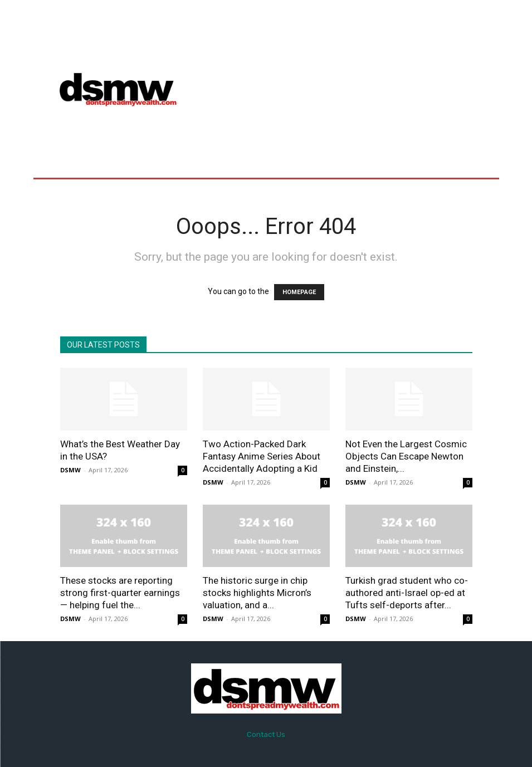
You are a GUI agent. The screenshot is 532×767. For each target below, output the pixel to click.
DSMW (70, 470)
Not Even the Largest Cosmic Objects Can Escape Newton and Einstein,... (406, 456)
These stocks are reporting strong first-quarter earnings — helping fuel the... (120, 593)
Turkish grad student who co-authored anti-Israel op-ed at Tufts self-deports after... (407, 593)
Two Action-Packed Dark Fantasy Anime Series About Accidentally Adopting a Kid (262, 456)
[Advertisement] (360, 89)
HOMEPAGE (299, 292)
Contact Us (266, 734)
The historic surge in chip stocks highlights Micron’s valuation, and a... (257, 593)
